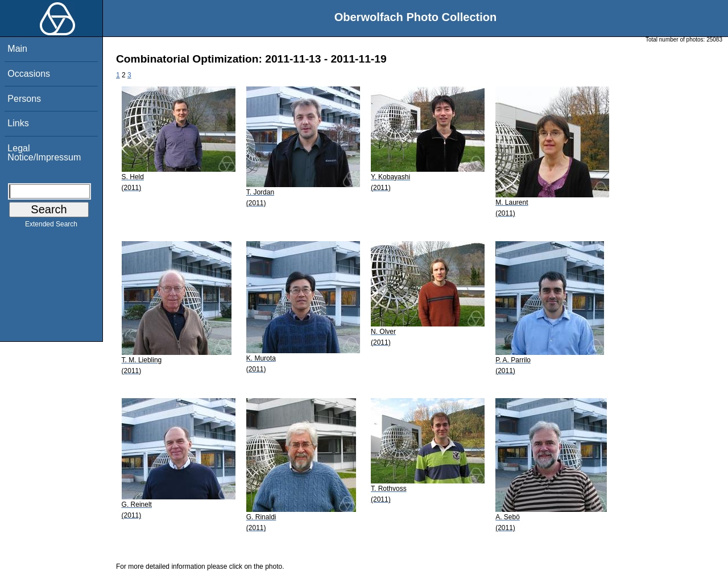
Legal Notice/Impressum (44, 153)
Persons (24, 99)
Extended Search (51, 226)
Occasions (29, 74)
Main (17, 49)
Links (18, 123)
